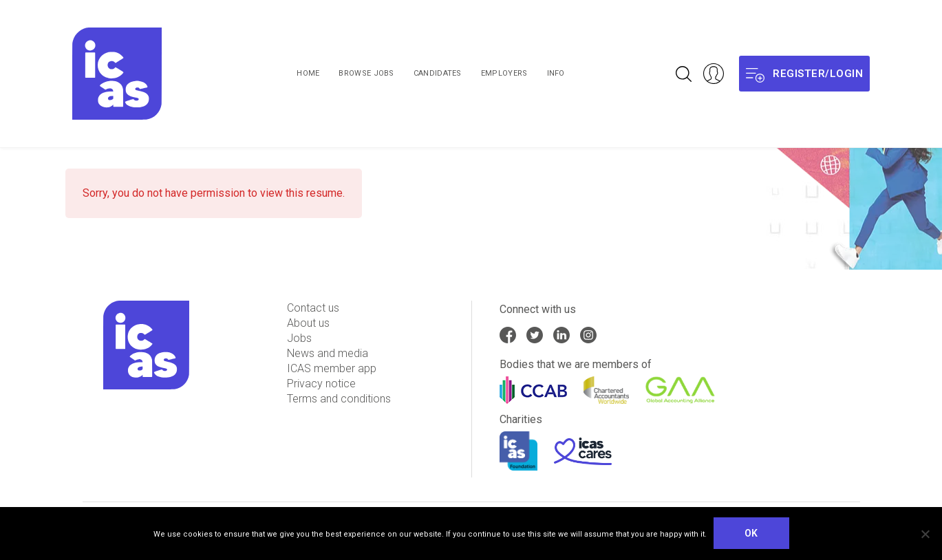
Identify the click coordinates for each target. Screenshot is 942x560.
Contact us (313, 308)
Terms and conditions (339, 399)
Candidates (438, 73)
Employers (504, 73)
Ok (751, 533)
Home (308, 73)
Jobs (299, 338)
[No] (925, 534)
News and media (328, 353)
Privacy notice (321, 384)
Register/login (804, 74)
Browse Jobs (366, 73)
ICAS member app (332, 368)
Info (556, 73)
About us (308, 323)
